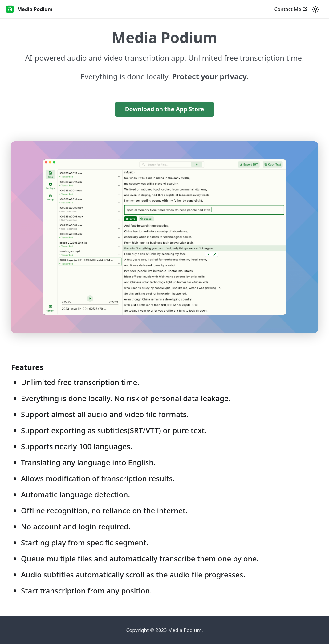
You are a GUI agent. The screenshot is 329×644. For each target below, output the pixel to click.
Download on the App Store (165, 109)
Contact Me (290, 9)
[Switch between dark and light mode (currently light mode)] (315, 9)
